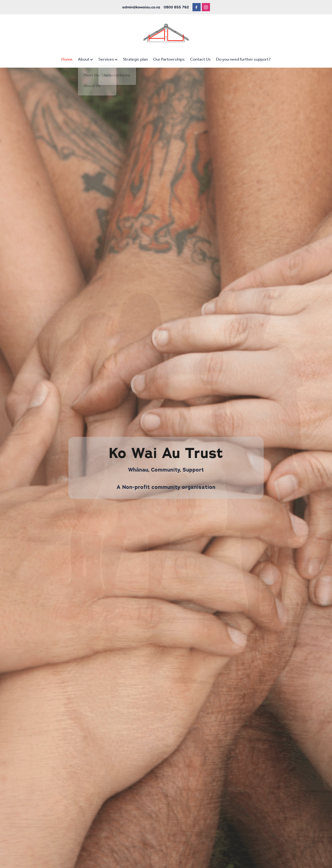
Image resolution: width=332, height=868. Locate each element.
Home (67, 59)
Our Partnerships (169, 59)
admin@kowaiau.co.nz (141, 7)
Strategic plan (135, 59)
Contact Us (200, 59)
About (85, 59)
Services (108, 59)
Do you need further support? (243, 59)
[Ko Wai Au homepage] (166, 33)
